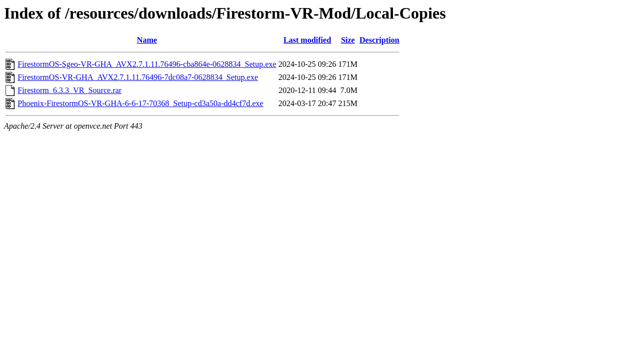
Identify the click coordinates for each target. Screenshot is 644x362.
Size (348, 40)
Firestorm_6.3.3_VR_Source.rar (70, 90)
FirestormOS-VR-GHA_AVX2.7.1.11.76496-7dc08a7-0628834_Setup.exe (138, 77)
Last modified (307, 40)
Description (380, 40)
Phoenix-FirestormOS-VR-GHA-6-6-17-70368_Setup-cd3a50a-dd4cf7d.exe (140, 103)
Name (147, 40)
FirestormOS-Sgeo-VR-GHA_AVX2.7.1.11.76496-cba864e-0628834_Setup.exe (147, 64)
